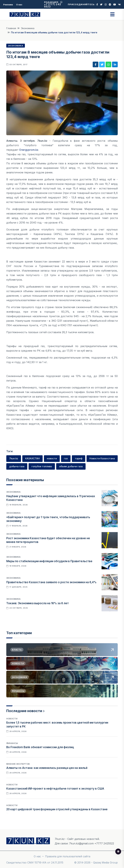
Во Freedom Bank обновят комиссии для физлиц (40, 747)
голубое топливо (42, 466)
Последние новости (24, 711)
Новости (12, 719)
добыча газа (17, 466)
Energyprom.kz (29, 150)
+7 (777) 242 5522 (53, 4)
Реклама (8, 5)
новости (52, 458)
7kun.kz (14, 458)
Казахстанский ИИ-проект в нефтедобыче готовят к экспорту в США (55, 789)
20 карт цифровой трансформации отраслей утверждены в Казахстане (57, 809)
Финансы (12, 743)
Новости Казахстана (102, 458)
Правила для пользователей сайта (68, 856)
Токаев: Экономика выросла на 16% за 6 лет (38, 603)
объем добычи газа (71, 466)
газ (66, 458)
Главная (11, 28)
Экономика (28, 28)
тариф (79, 458)
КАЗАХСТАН (32, 458)
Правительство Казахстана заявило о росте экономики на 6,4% (51, 582)
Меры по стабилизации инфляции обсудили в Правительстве (49, 561)
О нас (19, 5)
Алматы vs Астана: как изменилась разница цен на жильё (47, 768)
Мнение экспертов (18, 764)
